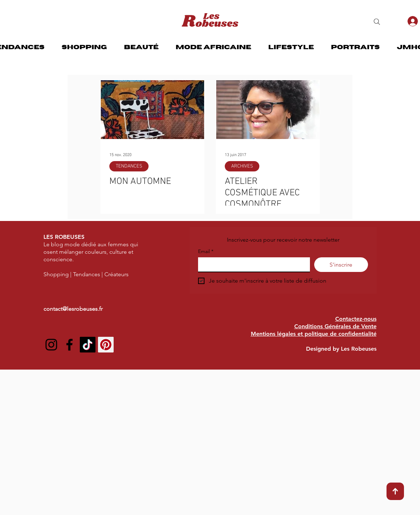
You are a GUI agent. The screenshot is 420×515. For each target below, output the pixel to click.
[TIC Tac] (88, 345)
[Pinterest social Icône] (106, 345)
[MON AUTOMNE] (152, 110)
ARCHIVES (242, 166)
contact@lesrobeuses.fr (73, 309)
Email (206, 251)
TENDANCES (129, 166)
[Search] (377, 22)
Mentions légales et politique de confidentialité (314, 334)
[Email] (252, 264)
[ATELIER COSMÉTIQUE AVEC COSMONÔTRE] (268, 110)
